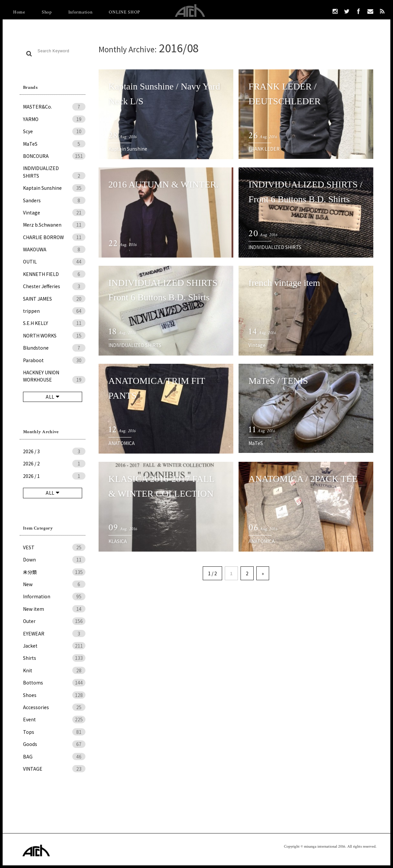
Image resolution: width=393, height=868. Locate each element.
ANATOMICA (122, 443)
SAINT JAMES (54, 299)
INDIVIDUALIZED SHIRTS (54, 172)
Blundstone (54, 348)
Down (54, 559)
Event (54, 719)
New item (54, 609)
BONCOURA (54, 156)
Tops (54, 732)
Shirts (54, 658)
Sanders (54, 200)
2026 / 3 (54, 451)
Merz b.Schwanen (54, 225)
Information (81, 12)
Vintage (54, 212)
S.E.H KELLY (54, 323)
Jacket (54, 646)
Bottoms (54, 682)
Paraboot (54, 360)
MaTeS (54, 144)
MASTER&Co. (54, 107)
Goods (54, 744)
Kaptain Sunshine (54, 188)
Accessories (54, 707)
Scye (54, 131)
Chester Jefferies (54, 286)
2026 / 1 (54, 476)
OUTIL (54, 261)
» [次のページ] (263, 573)
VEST (54, 547)
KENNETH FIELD (54, 274)
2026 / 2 (54, 463)
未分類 (54, 572)
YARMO (54, 119)
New (54, 584)
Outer (54, 621)
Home (19, 12)
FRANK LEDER (264, 149)
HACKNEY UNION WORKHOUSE (54, 376)
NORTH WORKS (54, 335)
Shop (47, 12)
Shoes (54, 695)
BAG (54, 756)
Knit (54, 670)
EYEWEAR (54, 633)
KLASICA (118, 541)
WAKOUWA (54, 249)
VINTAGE (54, 769)
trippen (54, 311)
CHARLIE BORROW (54, 237)
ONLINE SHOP (124, 12)
